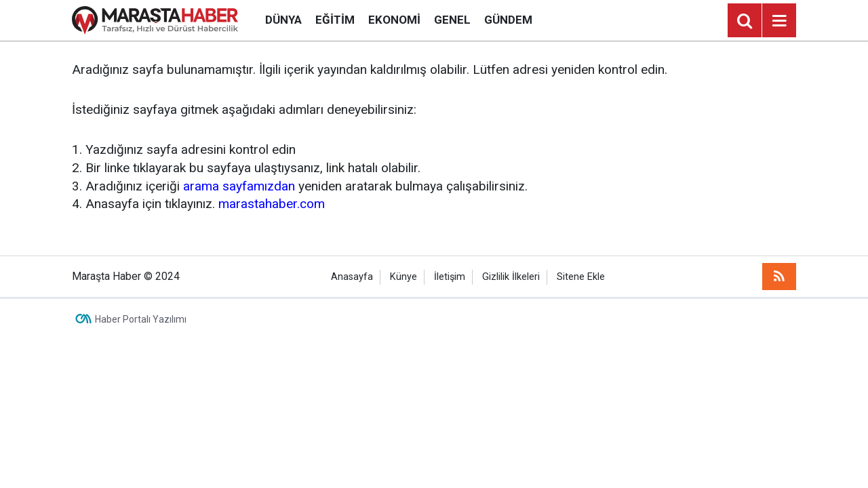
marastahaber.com (272, 204)
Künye (403, 277)
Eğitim (335, 20)
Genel (452, 20)
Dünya (283, 20)
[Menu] (779, 21)
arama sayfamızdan (239, 186)
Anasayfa (352, 277)
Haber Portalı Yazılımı (141, 319)
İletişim (450, 277)
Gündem (508, 20)
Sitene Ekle (581, 277)
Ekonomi (394, 20)
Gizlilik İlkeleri (511, 277)
